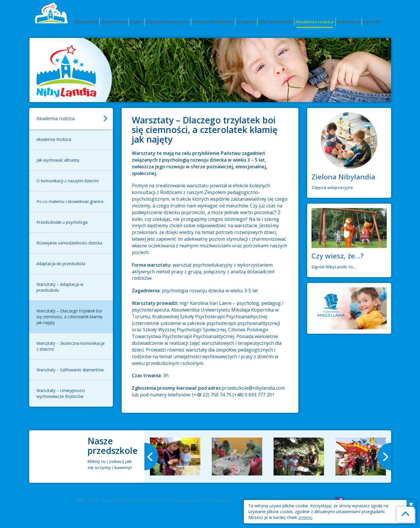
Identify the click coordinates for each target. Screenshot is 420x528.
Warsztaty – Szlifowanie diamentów (70, 370)
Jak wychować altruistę (58, 160)
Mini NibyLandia (276, 22)
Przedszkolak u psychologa (62, 222)
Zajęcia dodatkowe (213, 22)
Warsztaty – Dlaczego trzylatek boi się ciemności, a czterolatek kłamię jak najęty (69, 317)
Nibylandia (54, 18)
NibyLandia (86, 22)
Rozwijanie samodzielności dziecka (69, 243)
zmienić (305, 517)
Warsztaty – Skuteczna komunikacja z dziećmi (70, 346)
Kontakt (372, 22)
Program (246, 22)
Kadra (136, 22)
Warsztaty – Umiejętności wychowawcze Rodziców (61, 393)
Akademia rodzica (315, 22)
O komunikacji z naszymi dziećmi (68, 181)
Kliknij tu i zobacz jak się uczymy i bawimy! (110, 464)
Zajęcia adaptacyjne (168, 22)
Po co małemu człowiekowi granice (70, 201)
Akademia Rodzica (54, 139)
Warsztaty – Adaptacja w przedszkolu (60, 287)
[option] (175, 457)
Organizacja (114, 22)
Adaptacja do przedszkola (61, 264)
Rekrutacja (349, 22)
